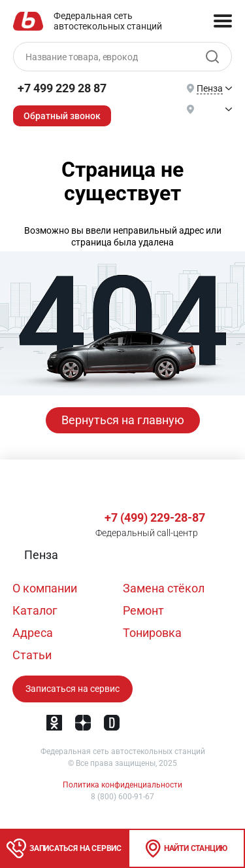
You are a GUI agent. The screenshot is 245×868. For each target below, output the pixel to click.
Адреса (33, 633)
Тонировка (152, 633)
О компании (45, 588)
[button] (40, 555)
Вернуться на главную (123, 420)
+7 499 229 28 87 (62, 88)
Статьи (32, 655)
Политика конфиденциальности (122, 785)
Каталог (35, 610)
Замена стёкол (164, 588)
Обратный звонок (62, 116)
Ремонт (143, 610)
